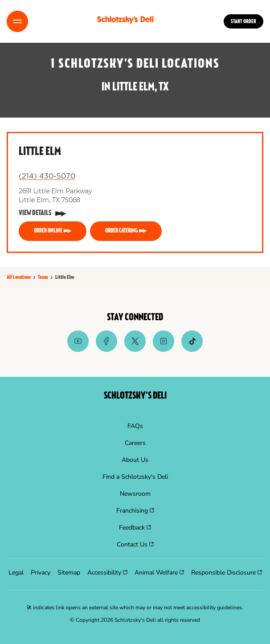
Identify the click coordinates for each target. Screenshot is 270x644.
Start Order (243, 22)
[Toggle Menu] (17, 21)
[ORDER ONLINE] (53, 231)
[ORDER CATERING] (126, 231)
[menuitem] (135, 426)
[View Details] (42, 214)
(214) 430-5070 (47, 176)
